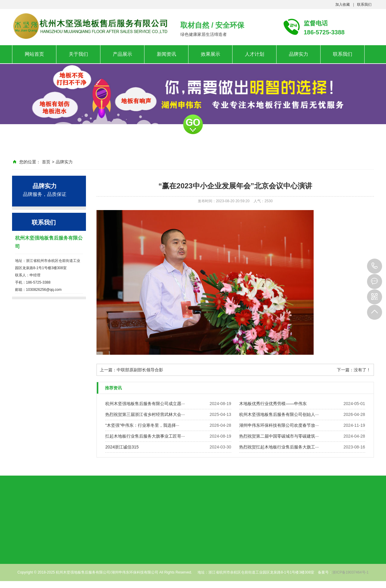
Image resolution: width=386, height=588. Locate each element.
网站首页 (34, 54)
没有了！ (362, 370)
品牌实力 (299, 54)
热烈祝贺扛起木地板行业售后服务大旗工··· (279, 447)
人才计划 (255, 54)
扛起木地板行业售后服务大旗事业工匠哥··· (145, 436)
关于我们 (78, 54)
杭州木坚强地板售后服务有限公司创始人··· (279, 414)
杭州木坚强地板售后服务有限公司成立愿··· (145, 404)
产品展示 (122, 54)
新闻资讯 (166, 54)
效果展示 (210, 54)
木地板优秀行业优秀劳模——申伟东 (273, 404)
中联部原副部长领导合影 (140, 370)
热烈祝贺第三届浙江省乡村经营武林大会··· (145, 414)
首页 (46, 162)
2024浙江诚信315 (122, 447)
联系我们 (364, 5)
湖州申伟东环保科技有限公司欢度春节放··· (279, 425)
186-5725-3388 (375, 266)
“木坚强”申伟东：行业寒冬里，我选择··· (142, 425)
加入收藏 (343, 5)
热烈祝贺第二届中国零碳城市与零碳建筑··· (279, 436)
